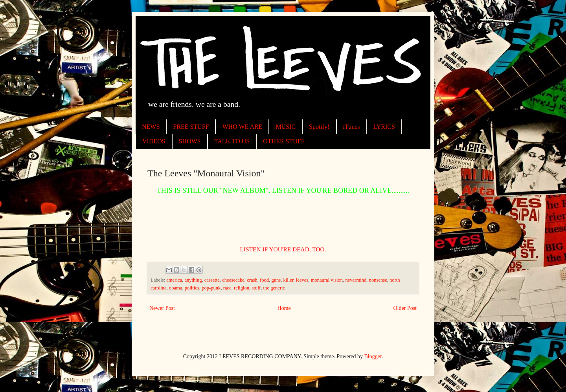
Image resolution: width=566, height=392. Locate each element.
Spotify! (319, 127)
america (174, 280)
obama (176, 288)
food (264, 280)
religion (242, 288)
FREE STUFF (191, 127)
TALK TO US (232, 141)
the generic (274, 288)
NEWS (151, 127)
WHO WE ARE (242, 127)
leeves (302, 280)
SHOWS (190, 141)
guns (276, 280)
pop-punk (211, 288)
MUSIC (286, 127)
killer (289, 280)
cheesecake (233, 280)
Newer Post (162, 308)
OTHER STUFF (284, 141)
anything (193, 280)
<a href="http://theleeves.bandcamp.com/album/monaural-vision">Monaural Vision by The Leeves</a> (283, 220)
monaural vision (327, 280)
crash (252, 280)
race (227, 288)
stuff (256, 288)
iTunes (352, 127)
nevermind (356, 280)
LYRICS (384, 127)
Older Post (405, 308)
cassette (212, 280)
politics (192, 288)
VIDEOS (154, 141)
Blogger (373, 356)
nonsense (378, 280)
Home (284, 308)
